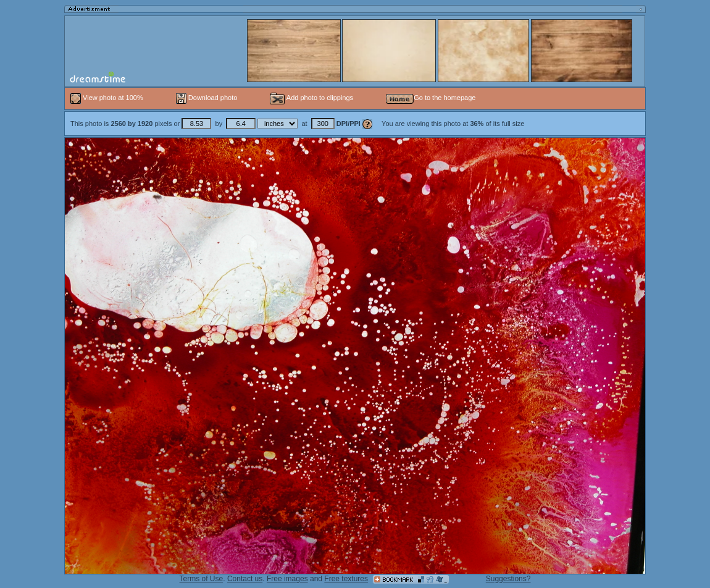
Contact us (245, 579)
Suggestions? (508, 579)
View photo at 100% (108, 98)
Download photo (207, 98)
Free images (287, 579)
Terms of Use (202, 579)
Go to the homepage (431, 98)
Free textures (346, 579)
